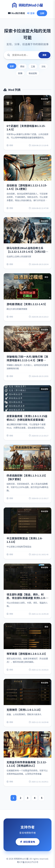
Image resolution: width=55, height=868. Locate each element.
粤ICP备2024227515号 (28, 862)
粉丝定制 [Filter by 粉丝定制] (33, 73)
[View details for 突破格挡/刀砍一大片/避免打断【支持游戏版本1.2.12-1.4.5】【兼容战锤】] (27, 353)
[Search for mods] (24, 55)
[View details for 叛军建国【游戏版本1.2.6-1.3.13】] (27, 648)
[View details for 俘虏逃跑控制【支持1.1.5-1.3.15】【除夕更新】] (27, 474)
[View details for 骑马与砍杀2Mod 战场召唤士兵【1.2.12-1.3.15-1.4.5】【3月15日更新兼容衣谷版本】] (27, 243)
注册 (42, 13)
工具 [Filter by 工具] (33, 66)
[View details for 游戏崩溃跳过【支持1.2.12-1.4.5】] (27, 297)
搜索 (44, 55)
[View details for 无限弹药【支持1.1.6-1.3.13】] (27, 703)
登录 (31, 13)
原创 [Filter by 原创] (22, 66)
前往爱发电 (28, 842)
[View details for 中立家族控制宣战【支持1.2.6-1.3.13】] (27, 533)
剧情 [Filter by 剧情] (20, 73)
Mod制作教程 (16, 13)
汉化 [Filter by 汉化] (43, 66)
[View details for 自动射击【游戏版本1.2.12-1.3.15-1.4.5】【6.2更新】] (27, 184)
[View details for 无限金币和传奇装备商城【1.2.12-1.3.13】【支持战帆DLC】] (27, 759)
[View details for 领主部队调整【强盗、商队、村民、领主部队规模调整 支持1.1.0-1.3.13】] (27, 591)
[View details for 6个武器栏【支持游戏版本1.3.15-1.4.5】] (27, 122)
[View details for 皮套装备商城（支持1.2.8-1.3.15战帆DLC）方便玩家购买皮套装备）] (27, 413)
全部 (12, 66)
